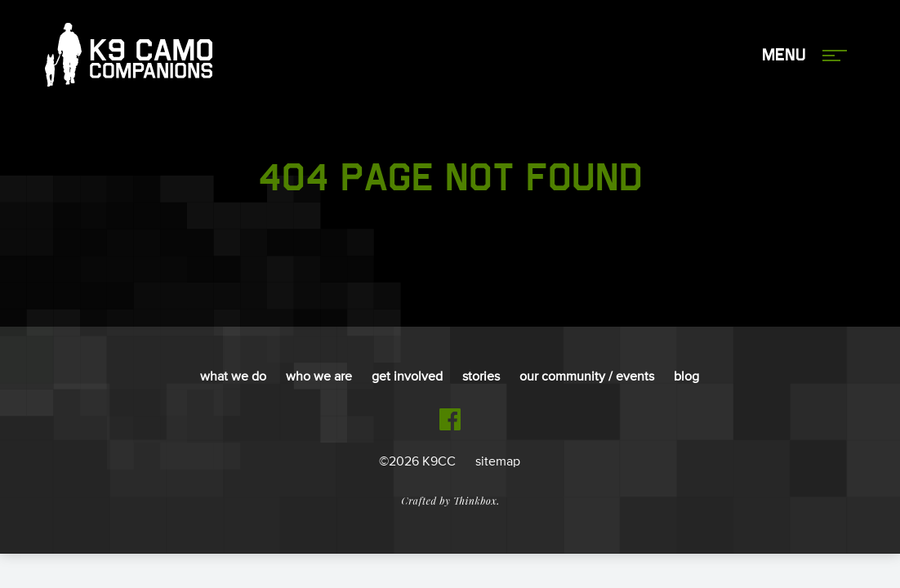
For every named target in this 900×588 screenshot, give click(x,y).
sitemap (498, 462)
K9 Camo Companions (129, 56)
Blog (686, 377)
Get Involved (407, 377)
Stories (481, 377)
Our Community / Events (587, 377)
